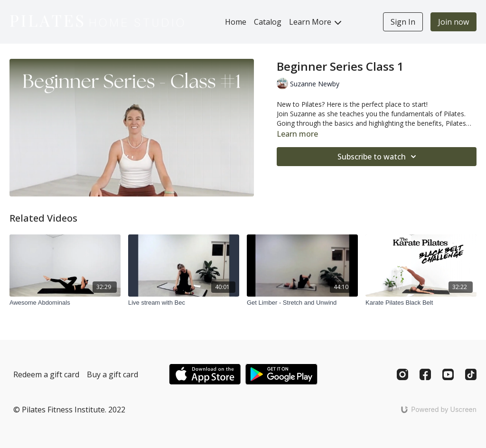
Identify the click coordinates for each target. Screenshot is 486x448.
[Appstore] (205, 374)
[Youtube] (448, 374)
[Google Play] (281, 374)
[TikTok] (471, 374)
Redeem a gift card (46, 374)
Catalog (268, 22)
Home (236, 22)
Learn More (315, 22)
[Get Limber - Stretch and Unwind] (302, 303)
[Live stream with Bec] (184, 303)
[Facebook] (425, 374)
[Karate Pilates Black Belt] (421, 303)
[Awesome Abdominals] (65, 303)
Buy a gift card (112, 374)
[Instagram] (402, 374)
